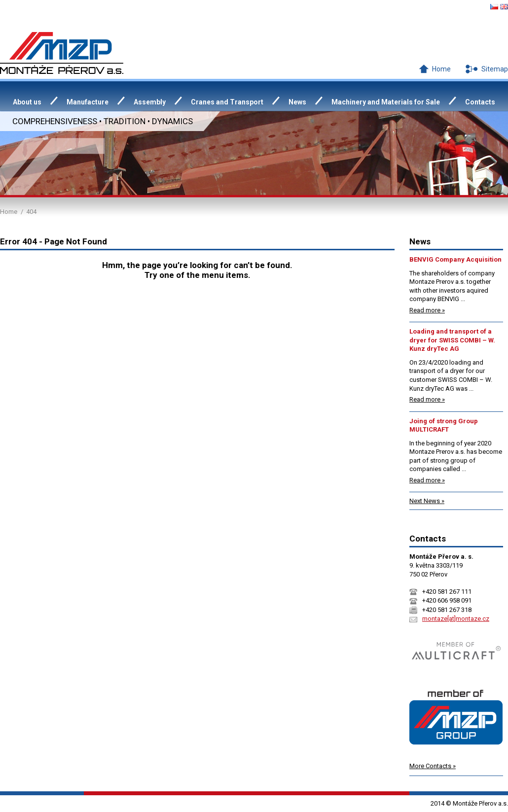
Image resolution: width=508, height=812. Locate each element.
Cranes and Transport (227, 102)
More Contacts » (433, 766)
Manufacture (88, 102)
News (297, 102)
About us (27, 102)
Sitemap (495, 69)
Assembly (150, 102)
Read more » (427, 310)
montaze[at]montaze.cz (456, 619)
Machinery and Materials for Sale (386, 102)
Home (441, 69)
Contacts (480, 102)
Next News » (427, 501)
